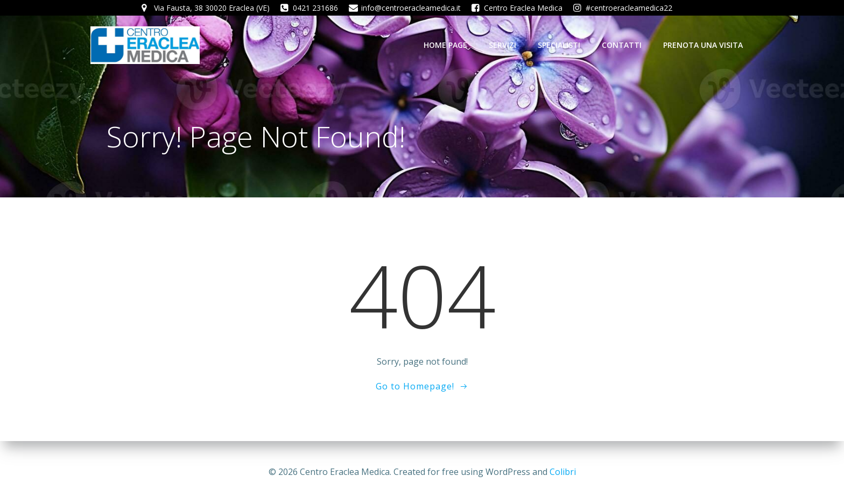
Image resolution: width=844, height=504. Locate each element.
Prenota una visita (703, 45)
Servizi (502, 45)
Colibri (563, 472)
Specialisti (559, 45)
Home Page (445, 45)
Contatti (622, 45)
